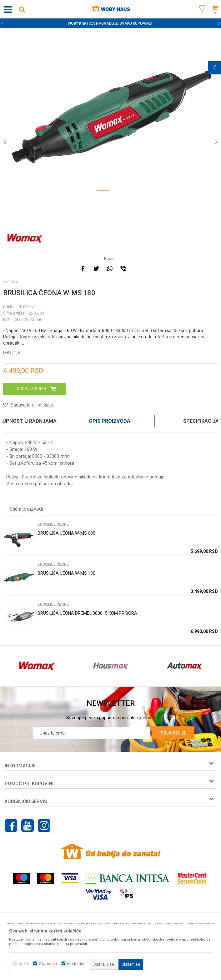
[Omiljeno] (201, 16)
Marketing (76, 964)
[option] (111, 23)
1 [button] (103, 192)
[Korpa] (215, 16)
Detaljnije (11, 352)
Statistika (48, 964)
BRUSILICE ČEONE (19, 307)
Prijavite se (173, 733)
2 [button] (118, 192)
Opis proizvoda (110, 421)
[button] (22, 9)
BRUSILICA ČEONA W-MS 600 (66, 533)
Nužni (24, 964)
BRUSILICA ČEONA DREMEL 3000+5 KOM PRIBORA (87, 613)
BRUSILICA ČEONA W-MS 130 (66, 573)
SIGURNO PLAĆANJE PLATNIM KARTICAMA (110, 23)
